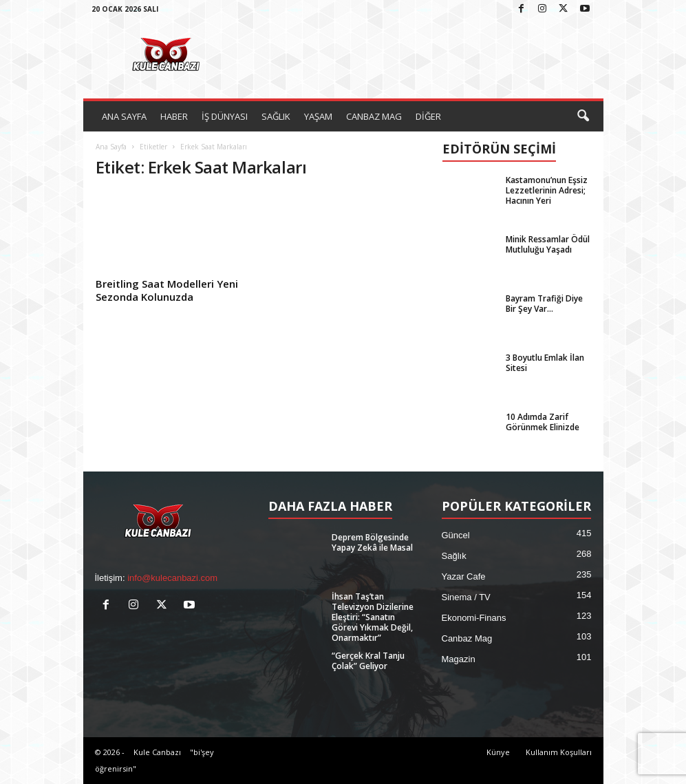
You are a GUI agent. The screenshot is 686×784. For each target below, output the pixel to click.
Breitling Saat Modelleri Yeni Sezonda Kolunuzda (167, 290)
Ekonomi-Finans (474, 618)
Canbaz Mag (467, 638)
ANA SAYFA (124, 116)
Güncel (456, 535)
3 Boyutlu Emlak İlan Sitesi (545, 363)
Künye (498, 752)
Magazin (459, 659)
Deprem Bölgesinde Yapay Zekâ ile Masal (372, 542)
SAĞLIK (276, 116)
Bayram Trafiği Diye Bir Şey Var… (544, 304)
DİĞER (428, 116)
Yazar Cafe (464, 576)
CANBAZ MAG (374, 116)
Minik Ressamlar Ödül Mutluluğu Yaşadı (548, 244)
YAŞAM (318, 116)
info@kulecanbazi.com (172, 578)
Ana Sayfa (111, 147)
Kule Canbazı (157, 752)
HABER (174, 116)
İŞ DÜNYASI (225, 116)
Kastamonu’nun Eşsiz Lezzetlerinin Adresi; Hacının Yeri (547, 190)
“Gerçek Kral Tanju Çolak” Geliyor (368, 661)
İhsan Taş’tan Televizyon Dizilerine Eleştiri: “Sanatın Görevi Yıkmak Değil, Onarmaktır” (373, 617)
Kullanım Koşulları (559, 752)
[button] (583, 116)
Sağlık (454, 556)
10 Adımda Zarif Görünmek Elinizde (543, 422)
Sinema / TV (466, 597)
